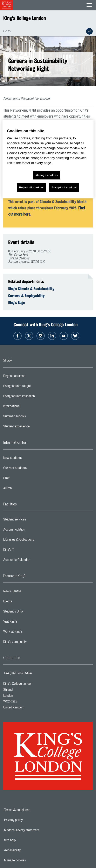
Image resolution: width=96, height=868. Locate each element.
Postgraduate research (35, 397)
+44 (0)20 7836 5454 (18, 673)
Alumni (24, 489)
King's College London (25, 18)
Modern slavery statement (36, 830)
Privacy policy (28, 820)
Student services (31, 520)
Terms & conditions (31, 810)
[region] (48, 159)
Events (24, 602)
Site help (24, 840)
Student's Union (30, 612)
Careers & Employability (26, 296)
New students (29, 459)
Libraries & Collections (35, 541)
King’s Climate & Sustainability (31, 289)
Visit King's (27, 623)
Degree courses (31, 377)
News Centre (29, 592)
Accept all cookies (64, 187)
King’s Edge (16, 302)
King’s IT (25, 551)
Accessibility (27, 850)
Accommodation (31, 531)
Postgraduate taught (33, 387)
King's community (31, 643)
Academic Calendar (33, 561)
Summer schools (31, 417)
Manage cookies (29, 860)
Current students (31, 469)
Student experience (33, 427)
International (28, 407)
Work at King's (29, 633)
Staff (23, 479)
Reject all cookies (31, 187)
